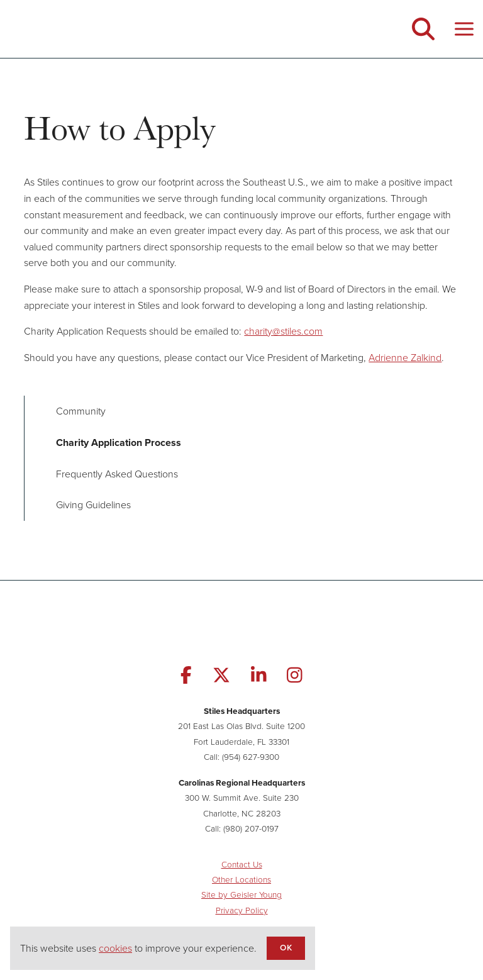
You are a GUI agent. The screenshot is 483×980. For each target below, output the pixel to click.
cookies (115, 948)
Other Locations (241, 879)
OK (286, 947)
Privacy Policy (242, 910)
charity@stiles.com (283, 331)
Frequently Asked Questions (117, 474)
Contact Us (242, 864)
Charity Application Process (119, 443)
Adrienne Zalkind (405, 357)
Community (81, 411)
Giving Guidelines (93, 504)
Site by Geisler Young (241, 894)
